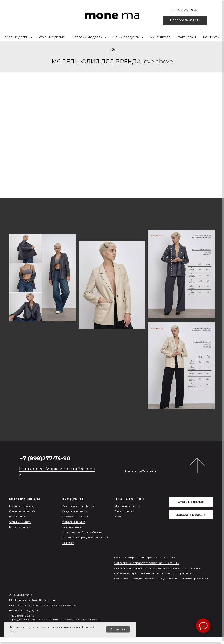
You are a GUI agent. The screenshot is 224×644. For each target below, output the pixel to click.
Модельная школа (127, 506)
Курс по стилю (72, 527)
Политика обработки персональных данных (145, 558)
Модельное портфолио (78, 506)
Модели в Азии (20, 527)
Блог (118, 516)
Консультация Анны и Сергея (82, 532)
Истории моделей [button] (88, 37)
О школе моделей (22, 511)
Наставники (17, 516)
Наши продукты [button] (127, 37)
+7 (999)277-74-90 (45, 458)
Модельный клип (73, 522)
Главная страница (21, 506)
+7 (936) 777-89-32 (185, 10)
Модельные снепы (74, 511)
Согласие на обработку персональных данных (147, 563)
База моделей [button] (17, 37)
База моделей (124, 511)
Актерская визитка (75, 516)
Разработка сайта (22, 616)
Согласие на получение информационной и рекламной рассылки (161, 578)
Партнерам (187, 37)
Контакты (211, 37)
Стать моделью (52, 37)
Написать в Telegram (140, 471)
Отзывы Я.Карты (20, 522)
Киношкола (161, 37)
